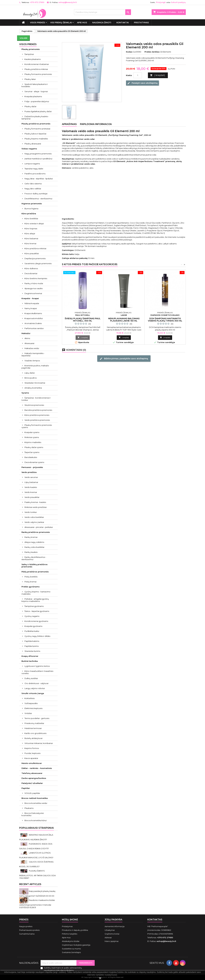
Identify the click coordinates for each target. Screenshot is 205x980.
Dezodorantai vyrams (34, 462)
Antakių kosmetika (33, 388)
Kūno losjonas (31, 228)
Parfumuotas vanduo (34, 328)
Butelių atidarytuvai (33, 738)
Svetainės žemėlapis (71, 952)
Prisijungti (161, 2)
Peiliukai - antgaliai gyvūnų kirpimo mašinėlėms (35, 600)
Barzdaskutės (31, 457)
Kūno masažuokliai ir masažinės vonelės (37, 672)
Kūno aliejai (30, 233)
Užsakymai (110, 930)
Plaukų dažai (30, 106)
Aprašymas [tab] (69, 124)
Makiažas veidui (32, 348)
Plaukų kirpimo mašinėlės (36, 139)
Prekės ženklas (152, 52)
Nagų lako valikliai (33, 189)
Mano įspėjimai (112, 941)
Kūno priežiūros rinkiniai (35, 248)
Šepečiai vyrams (32, 452)
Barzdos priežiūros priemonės (38, 410)
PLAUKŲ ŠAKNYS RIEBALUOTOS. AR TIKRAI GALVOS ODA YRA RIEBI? (37, 874)
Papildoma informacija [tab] (96, 124)
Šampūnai (29, 54)
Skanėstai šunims (32, 651)
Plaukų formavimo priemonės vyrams (37, 426)
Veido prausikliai (32, 497)
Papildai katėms (32, 641)
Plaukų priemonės (31, 49)
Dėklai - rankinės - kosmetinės (37, 768)
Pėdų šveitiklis (31, 577)
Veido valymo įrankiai (34, 522)
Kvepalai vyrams (32, 432)
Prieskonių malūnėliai (34, 723)
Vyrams (25, 393)
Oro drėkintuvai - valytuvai (36, 683)
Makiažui (26, 333)
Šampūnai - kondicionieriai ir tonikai (36, 399)
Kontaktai (123, 23)
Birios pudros (31, 378)
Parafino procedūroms (35, 174)
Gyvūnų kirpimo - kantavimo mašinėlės (36, 593)
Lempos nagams (32, 164)
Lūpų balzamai (31, 482)
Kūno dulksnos (31, 268)
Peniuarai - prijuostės (32, 467)
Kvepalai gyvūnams (33, 626)
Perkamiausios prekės (29, 930)
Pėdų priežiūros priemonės (35, 572)
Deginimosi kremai (33, 293)
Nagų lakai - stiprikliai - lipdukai (39, 179)
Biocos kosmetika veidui (36, 803)
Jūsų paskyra (113, 920)
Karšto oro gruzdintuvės (35, 733)
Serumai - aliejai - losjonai (36, 91)
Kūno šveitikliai (31, 219)
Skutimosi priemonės (34, 405)
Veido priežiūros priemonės (37, 420)
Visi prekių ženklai (61, 23)
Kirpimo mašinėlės (33, 442)
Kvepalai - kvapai (30, 298)
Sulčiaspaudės (31, 703)
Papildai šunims (32, 646)
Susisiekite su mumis (71, 949)
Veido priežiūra (29, 472)
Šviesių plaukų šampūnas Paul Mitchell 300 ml (83, 320)
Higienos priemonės (32, 204)
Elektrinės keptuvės (33, 708)
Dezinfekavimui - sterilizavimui (38, 199)
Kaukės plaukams (33, 59)
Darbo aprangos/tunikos (34, 778)
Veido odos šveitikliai (34, 517)
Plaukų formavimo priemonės (38, 74)
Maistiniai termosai (33, 728)
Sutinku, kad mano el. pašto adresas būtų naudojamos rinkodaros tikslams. (63, 969)
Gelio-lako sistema (33, 184)
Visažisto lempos (32, 361)
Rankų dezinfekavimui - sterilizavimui (34, 558)
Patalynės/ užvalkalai (32, 783)
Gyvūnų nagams (32, 616)
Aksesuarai (29, 343)
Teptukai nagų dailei (34, 169)
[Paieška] (102, 12)
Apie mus (82, 23)
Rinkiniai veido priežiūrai (36, 507)
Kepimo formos (32, 748)
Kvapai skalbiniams (33, 313)
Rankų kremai (31, 537)
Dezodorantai (31, 273)
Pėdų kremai (30, 582)
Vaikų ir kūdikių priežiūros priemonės (35, 566)
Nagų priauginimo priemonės (38, 154)
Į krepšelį (157, 75)
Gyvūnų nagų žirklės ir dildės (37, 636)
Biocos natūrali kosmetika (35, 798)
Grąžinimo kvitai (112, 934)
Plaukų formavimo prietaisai (37, 129)
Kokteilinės (30, 698)
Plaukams (29, 808)
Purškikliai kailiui (32, 631)
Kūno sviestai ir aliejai (34, 223)
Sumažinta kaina (27, 934)
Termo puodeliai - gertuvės (37, 718)
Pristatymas (141, 23)
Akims (27, 338)
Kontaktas (155, 920)
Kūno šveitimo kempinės (36, 278)
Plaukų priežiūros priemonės (36, 124)
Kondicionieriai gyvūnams (36, 621)
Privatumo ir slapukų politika (75, 930)
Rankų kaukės (31, 552)
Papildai (26, 788)
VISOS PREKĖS (38, 23)
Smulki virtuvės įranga (33, 693)
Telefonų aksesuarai (32, 773)
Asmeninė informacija (115, 926)
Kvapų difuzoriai (30, 656)
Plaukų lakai (30, 79)
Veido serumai (31, 477)
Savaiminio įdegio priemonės (38, 263)
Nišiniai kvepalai (32, 303)
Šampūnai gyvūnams (34, 606)
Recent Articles (30, 884)
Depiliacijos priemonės (35, 258)
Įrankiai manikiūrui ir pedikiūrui (38, 159)
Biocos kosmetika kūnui (36, 820)
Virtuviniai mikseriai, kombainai (39, 743)
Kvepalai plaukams (33, 96)
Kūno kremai (30, 243)
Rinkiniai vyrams (32, 437)
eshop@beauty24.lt (68, 2)
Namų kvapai (31, 308)
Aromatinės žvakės (33, 323)
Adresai (108, 937)
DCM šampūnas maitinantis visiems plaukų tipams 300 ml (165, 320)
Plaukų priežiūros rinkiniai (36, 69)
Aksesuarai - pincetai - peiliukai (39, 527)
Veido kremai (31, 492)
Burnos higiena (31, 209)
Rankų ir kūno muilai (34, 283)
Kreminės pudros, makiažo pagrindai (35, 367)
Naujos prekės (26, 926)
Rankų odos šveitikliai (34, 547)
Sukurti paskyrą (178, 2)
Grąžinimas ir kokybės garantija (76, 945)
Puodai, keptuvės (32, 753)
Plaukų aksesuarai (33, 144)
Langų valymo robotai (35, 688)
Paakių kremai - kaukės (35, 502)
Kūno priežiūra (29, 214)
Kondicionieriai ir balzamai (37, 64)
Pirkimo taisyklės (70, 934)
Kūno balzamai (31, 238)
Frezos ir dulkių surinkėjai (36, 194)
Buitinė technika (30, 661)
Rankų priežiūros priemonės (36, 532)
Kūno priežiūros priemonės (37, 415)
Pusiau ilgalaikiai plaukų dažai (38, 111)
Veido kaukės (31, 487)
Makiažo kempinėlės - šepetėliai (33, 354)
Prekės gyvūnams (31, 587)
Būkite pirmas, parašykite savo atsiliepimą (124, 359)
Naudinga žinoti (102, 23)
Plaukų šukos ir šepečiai (35, 134)
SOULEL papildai (32, 793)
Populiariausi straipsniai (37, 828)
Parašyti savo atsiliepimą (142, 83)
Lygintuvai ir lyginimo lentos (37, 666)
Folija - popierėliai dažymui (37, 101)
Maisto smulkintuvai (32, 763)
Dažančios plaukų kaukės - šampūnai (35, 118)
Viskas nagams (29, 149)
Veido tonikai (31, 512)
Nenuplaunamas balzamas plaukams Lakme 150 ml (124, 320)
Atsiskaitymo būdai (71, 941)
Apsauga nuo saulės (34, 288)
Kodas (129, 52)
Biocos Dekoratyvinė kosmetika (33, 814)
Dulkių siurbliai (31, 678)
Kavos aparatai (31, 758)
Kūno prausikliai (32, 253)
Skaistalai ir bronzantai (35, 383)
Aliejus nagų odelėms (34, 542)
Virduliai (28, 713)
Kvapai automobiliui (34, 318)
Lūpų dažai (30, 373)
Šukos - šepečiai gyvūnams (37, 611)
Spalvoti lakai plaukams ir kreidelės (35, 85)
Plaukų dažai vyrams (34, 447)
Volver (23, 38)
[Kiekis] (138, 75)
